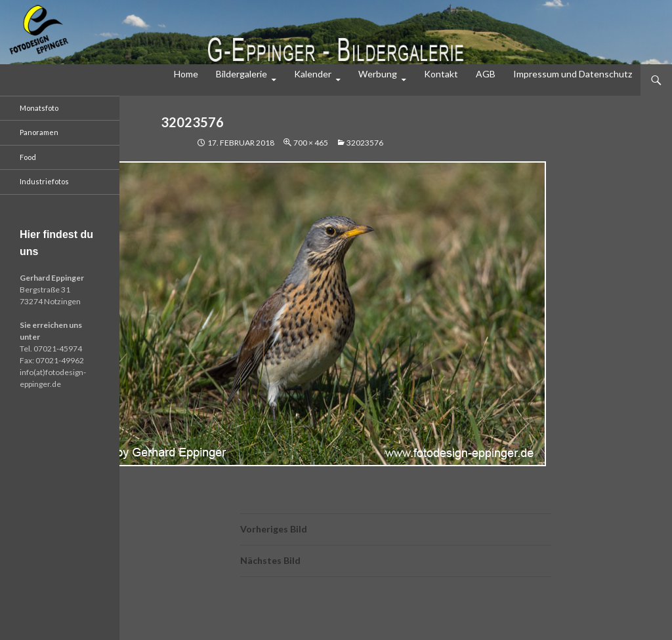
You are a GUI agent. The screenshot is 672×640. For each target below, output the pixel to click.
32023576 (365, 143)
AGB (486, 74)
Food (28, 157)
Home (186, 74)
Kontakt (441, 74)
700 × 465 (311, 143)
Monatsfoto (39, 108)
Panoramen (39, 132)
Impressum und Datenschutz (573, 74)
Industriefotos (44, 181)
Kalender (313, 74)
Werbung (378, 74)
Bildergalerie (241, 74)
